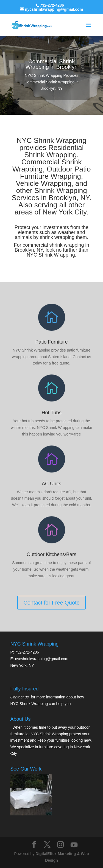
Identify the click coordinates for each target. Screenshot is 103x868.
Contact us (20, 697)
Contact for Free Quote (51, 544)
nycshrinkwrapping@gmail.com (42, 659)
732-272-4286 (52, 5)
